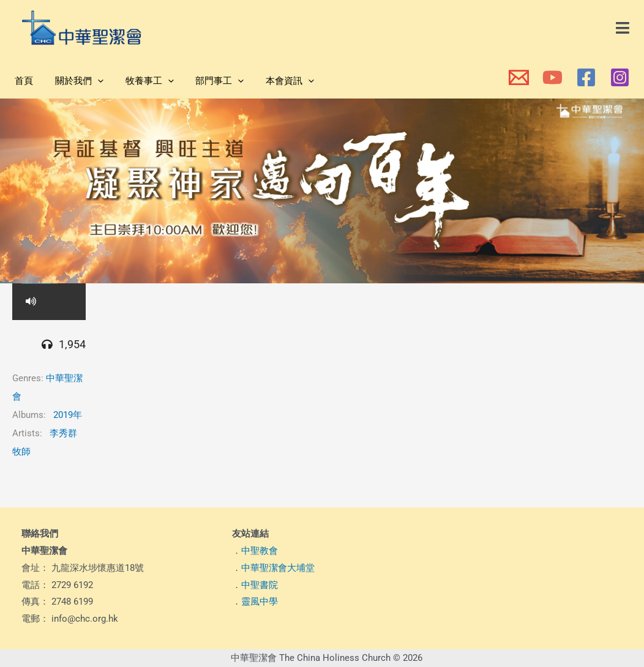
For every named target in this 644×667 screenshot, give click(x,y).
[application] (92, 81)
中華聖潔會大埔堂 (278, 568)
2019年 (68, 415)
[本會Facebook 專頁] (586, 77)
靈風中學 (260, 602)
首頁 (22, 81)
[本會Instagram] (620, 77)
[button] (623, 28)
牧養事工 (140, 81)
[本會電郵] (519, 77)
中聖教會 (260, 551)
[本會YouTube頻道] (552, 77)
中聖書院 (260, 585)
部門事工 (207, 81)
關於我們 (74, 81)
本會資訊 (274, 81)
